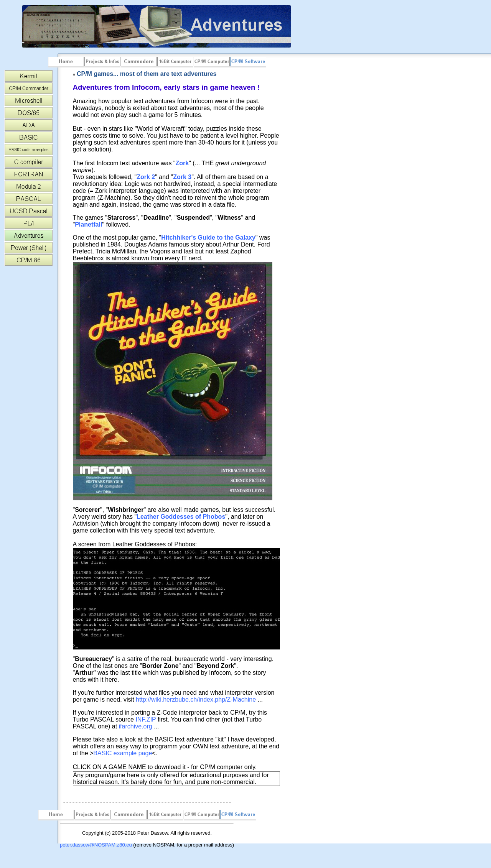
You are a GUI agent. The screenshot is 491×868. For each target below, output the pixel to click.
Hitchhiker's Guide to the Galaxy (208, 238)
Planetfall (88, 224)
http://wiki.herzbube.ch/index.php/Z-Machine (196, 699)
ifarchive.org (136, 726)
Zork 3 (182, 177)
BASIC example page (123, 753)
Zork (182, 163)
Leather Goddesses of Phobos (181, 517)
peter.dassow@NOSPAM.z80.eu (96, 845)
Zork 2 (146, 177)
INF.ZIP (146, 719)
